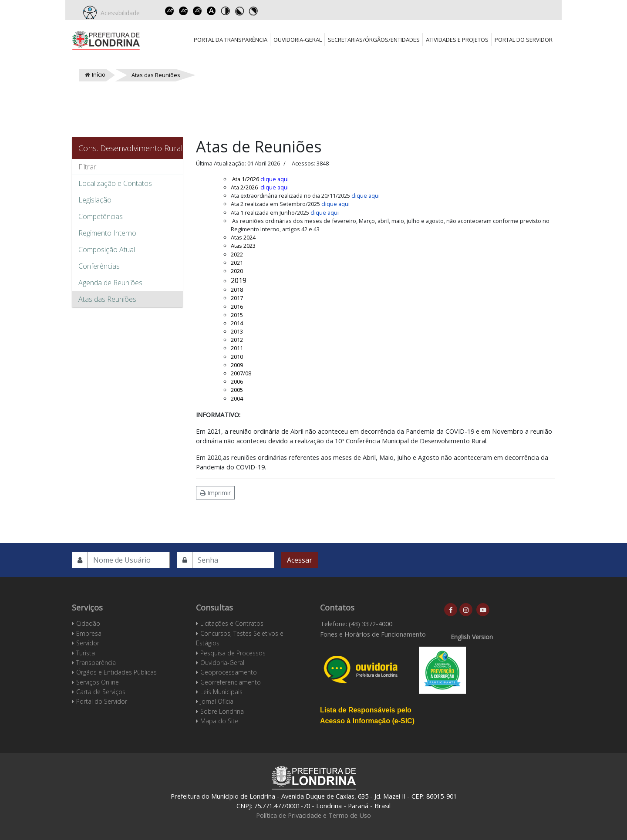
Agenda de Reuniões (110, 283)
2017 (237, 298)
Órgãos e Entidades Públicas (116, 672)
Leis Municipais (221, 692)
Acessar (300, 560)
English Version (472, 637)
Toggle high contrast (225, 11)
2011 (237, 348)
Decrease (183, 11)
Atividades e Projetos (457, 40)
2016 (237, 307)
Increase (169, 11)
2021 (237, 263)
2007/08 (241, 373)
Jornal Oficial (217, 701)
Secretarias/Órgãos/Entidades (374, 40)
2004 (237, 398)
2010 (237, 357)
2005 (237, 390)
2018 (237, 290)
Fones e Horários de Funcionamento (373, 634)
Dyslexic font (211, 11)
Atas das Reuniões (107, 299)
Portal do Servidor (524, 40)
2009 (237, 365)
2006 (237, 381)
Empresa (89, 633)
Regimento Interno (107, 233)
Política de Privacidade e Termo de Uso (313, 815)
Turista (86, 653)
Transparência (96, 663)
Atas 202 (242, 237)
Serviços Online (98, 682)
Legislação (95, 200)
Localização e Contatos (115, 183)
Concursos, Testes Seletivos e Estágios (240, 638)
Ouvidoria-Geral (298, 40)
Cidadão (88, 623)
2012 (237, 340)
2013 (237, 331)
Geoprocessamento (229, 672)
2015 (237, 315)
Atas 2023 (243, 246)
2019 (239, 280)
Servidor (88, 643)
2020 (237, 271)
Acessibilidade (118, 13)
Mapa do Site (219, 721)
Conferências (99, 266)
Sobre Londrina (222, 711)
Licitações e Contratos (232, 623)
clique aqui (275, 179)
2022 (237, 254)
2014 (237, 323)
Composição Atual (107, 250)
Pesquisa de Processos (233, 653)
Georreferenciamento (231, 682)
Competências (101, 216)
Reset (197, 11)
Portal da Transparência (231, 40)
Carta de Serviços (101, 692)
